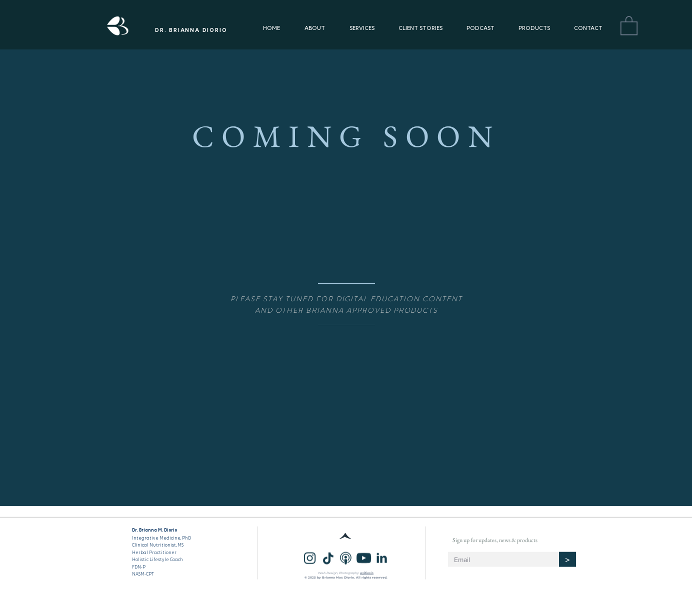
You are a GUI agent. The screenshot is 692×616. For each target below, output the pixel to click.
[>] (567, 560)
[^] (346, 536)
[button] (629, 25)
